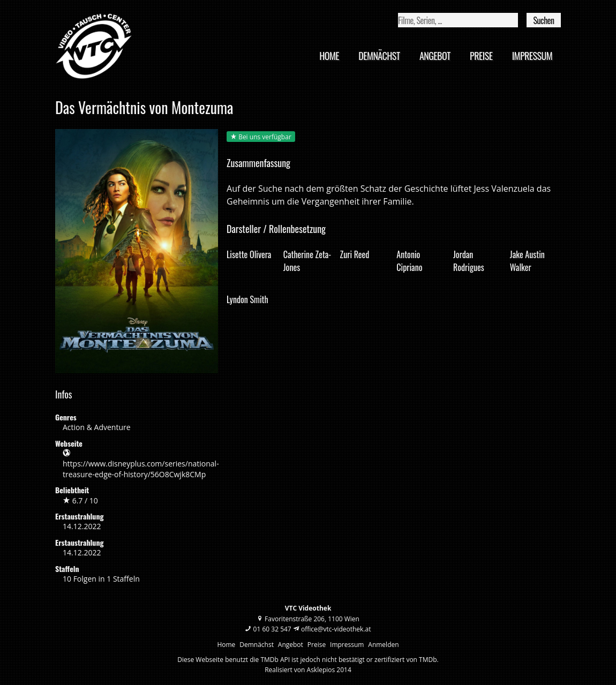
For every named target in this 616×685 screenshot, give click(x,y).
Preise (481, 56)
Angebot (435, 56)
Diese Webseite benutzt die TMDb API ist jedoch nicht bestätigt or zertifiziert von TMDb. (308, 660)
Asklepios (321, 670)
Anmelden (383, 645)
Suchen (543, 20)
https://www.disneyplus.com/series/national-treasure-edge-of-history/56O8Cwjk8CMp (141, 469)
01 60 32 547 (272, 629)
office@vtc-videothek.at (336, 629)
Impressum (532, 56)
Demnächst (379, 56)
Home (329, 56)
